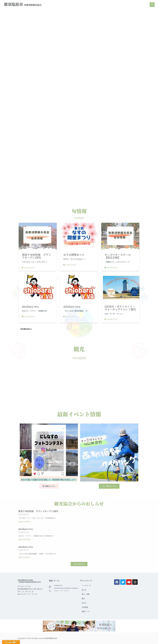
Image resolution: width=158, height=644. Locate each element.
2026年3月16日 (28, 317)
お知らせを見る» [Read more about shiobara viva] (24, 539)
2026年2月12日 (70, 317)
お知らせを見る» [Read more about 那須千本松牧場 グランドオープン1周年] (24, 522)
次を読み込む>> (26, 329)
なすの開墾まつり (74, 255)
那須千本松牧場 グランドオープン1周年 (36, 256)
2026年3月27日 (29, 268)
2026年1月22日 (111, 319)
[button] (79, 564)
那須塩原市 (23, 4)
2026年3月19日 (70, 265)
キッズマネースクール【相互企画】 (118, 256)
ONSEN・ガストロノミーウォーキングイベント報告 (120, 308)
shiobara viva (30, 306)
